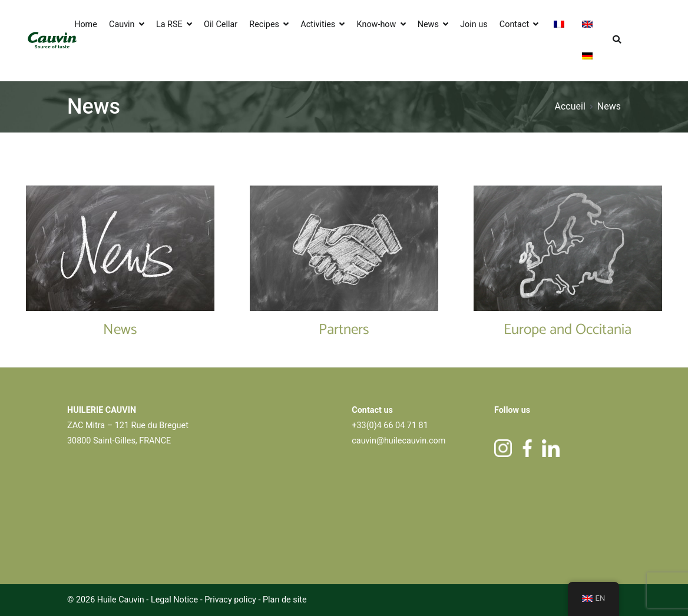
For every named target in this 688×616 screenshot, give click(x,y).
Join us (474, 24)
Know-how (377, 24)
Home (86, 24)
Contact (514, 24)
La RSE (169, 24)
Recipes (264, 24)
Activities (318, 24)
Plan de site (285, 600)
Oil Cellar (221, 24)
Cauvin (122, 24)
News (428, 24)
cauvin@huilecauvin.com (398, 441)
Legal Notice (174, 600)
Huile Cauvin (121, 600)
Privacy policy (231, 600)
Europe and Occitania (568, 330)
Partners (344, 330)
